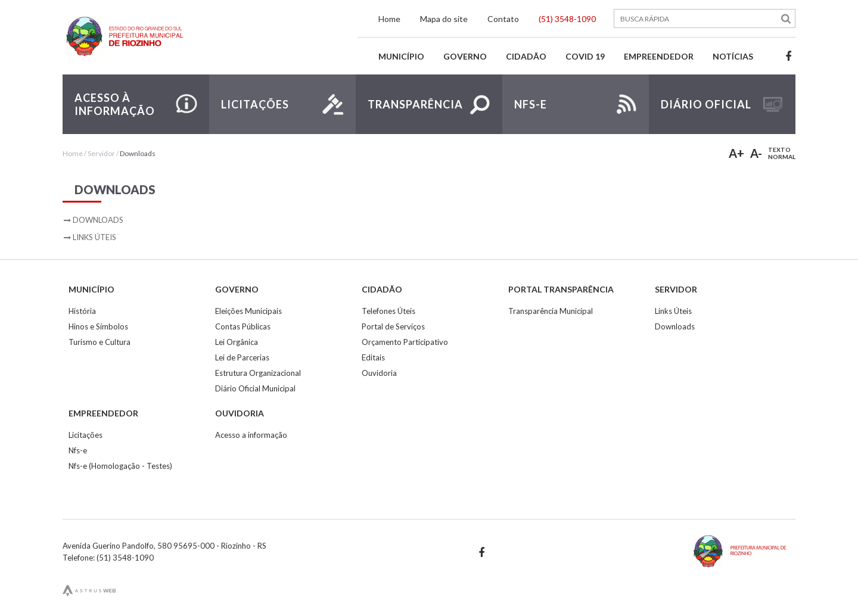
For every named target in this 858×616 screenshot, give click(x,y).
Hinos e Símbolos (98, 326)
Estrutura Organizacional (258, 373)
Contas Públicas (243, 326)
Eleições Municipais (248, 311)
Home (389, 19)
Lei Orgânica (237, 342)
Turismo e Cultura (100, 342)
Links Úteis (94, 237)
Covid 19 (585, 56)
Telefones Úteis (388, 311)
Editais (373, 357)
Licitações (86, 435)
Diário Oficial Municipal (255, 388)
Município (401, 56)
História (82, 311)
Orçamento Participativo (405, 342)
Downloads (138, 153)
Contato (503, 19)
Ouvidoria (379, 373)
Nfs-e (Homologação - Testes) (120, 466)
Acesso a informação (251, 435)
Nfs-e (78, 450)
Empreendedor (659, 56)
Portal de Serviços (393, 326)
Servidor (101, 153)
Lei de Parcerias (242, 357)
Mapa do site (444, 19)
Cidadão (526, 56)
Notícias (733, 56)
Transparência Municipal (551, 311)
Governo (465, 56)
